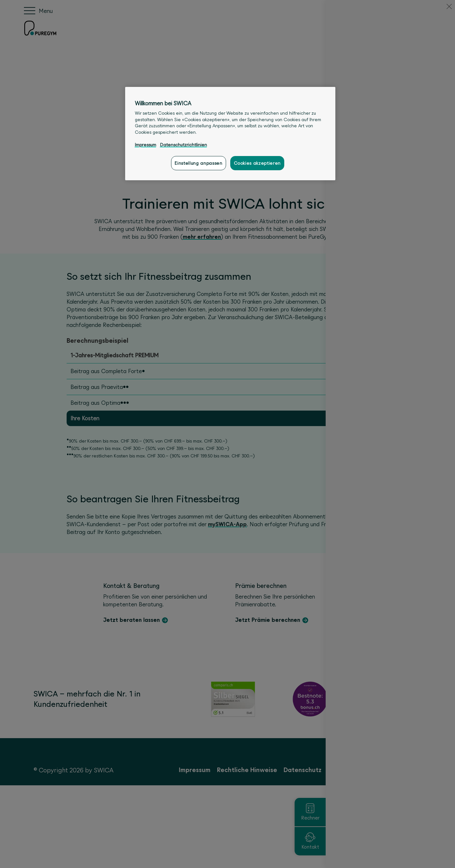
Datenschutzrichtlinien (184, 145)
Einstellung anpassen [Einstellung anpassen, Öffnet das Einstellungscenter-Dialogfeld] (198, 163)
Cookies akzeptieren (257, 163)
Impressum (146, 145)
